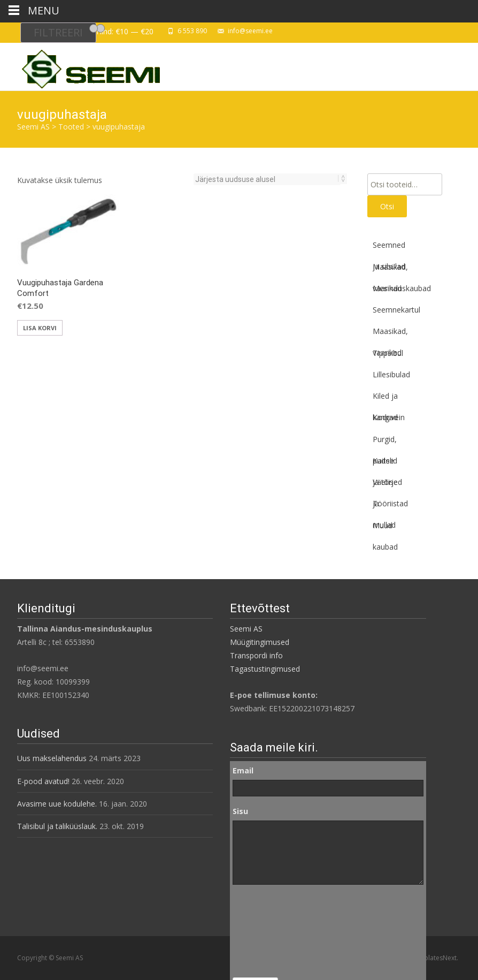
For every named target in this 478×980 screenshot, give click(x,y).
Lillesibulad (391, 374)
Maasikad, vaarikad (390, 270)
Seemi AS (246, 629)
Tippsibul (388, 353)
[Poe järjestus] (267, 179)
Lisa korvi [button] (40, 328)
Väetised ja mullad (387, 485)
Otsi (387, 206)
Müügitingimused (260, 642)
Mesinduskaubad (402, 288)
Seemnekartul (396, 310)
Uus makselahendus (52, 758)
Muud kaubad (385, 528)
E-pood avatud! (43, 781)
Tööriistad (390, 503)
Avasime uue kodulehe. (57, 804)
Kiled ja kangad (385, 399)
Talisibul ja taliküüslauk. (57, 826)
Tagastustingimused (265, 669)
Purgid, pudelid (385, 442)
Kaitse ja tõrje (385, 464)
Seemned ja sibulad (389, 248)
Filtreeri (58, 32)
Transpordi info (256, 655)
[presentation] (276, 931)
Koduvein (389, 417)
